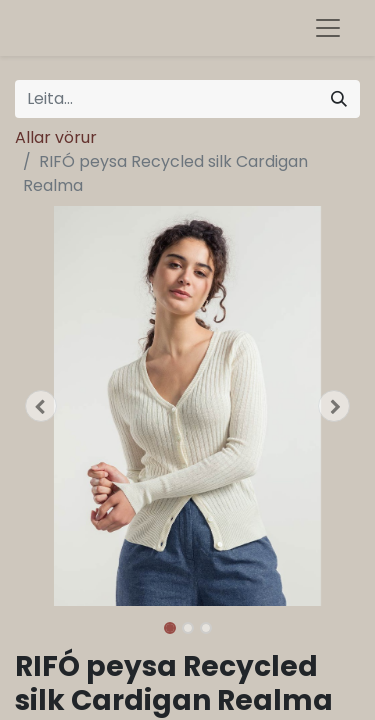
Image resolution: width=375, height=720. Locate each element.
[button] (41, 406)
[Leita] (339, 99)
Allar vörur (56, 137)
